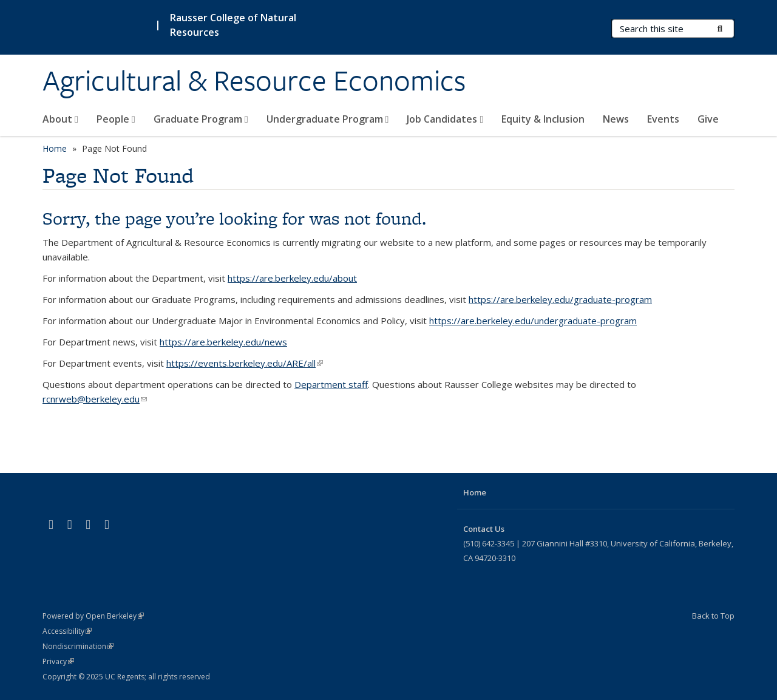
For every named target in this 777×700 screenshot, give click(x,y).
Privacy (58, 661)
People (116, 119)
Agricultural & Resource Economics (254, 81)
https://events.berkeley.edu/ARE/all (245, 363)
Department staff (331, 384)
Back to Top (713, 616)
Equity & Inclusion (543, 119)
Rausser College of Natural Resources (233, 25)
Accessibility (67, 631)
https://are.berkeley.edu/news (223, 342)
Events (663, 119)
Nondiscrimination (78, 646)
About (60, 119)
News (616, 119)
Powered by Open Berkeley (93, 616)
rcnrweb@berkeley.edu (95, 399)
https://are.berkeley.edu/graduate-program (560, 299)
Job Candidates (445, 119)
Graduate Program (201, 119)
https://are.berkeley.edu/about (292, 278)
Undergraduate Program (328, 119)
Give (708, 119)
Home (55, 148)
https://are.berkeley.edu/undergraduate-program (533, 321)
